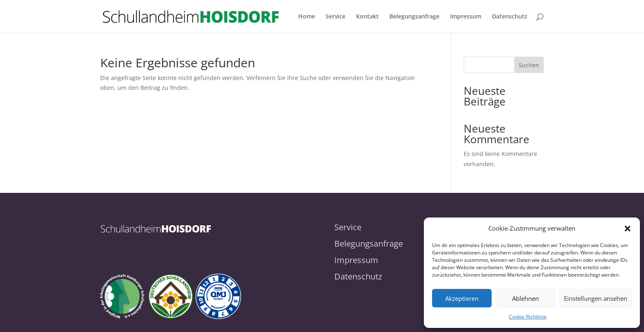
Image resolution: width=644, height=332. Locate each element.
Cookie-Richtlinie (528, 317)
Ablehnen (526, 298)
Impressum (466, 17)
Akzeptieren (462, 298)
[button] (628, 229)
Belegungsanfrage (414, 17)
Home (307, 17)
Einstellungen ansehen (596, 298)
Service (336, 17)
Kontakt (367, 17)
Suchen (529, 65)
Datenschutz (510, 17)
